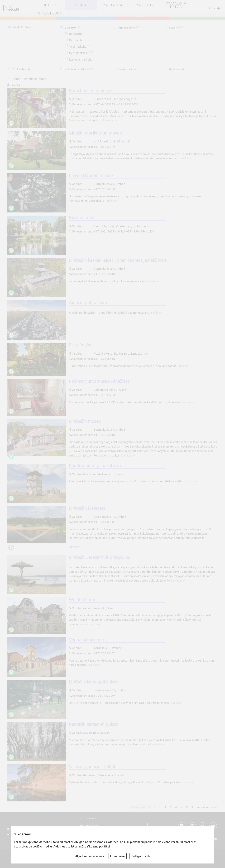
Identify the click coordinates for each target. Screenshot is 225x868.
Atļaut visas (117, 856)
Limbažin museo (85, 421)
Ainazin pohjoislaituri (90, 302)
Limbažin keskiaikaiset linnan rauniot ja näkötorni (118, 260)
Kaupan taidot (128, 28)
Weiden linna (82, 599)
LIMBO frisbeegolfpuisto (94, 682)
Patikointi (77, 40)
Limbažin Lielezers (87, 508)
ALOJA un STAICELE (197, 16)
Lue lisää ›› (110, 120)
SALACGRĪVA (84, 16)
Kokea (81, 5)
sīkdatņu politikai (98, 846)
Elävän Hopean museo (91, 175)
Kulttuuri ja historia (79, 69)
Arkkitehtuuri (23, 69)
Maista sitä (112, 5)
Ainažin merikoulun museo (95, 133)
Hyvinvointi (178, 69)
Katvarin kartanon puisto (94, 724)
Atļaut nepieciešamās (90, 856)
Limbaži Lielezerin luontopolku (100, 557)
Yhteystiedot (50, 13)
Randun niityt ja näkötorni (95, 466)
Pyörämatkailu (81, 53)
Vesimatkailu (80, 46)
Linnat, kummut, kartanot (31, 79)
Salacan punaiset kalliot (92, 767)
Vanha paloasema (86, 639)
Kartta (16, 85)
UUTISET (50, 5)
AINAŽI (28, 16)
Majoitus (144, 5)
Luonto (176, 28)
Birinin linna (81, 218)
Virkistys (73, 28)
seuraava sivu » (207, 807)
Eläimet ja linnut (130, 69)
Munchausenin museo (91, 90)
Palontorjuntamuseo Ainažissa (99, 381)
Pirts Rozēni (81, 345)
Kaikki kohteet (22, 27)
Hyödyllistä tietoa (175, 5)
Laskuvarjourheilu (82, 59)
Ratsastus (77, 34)
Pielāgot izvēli (140, 856)
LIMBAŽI (141, 16)
